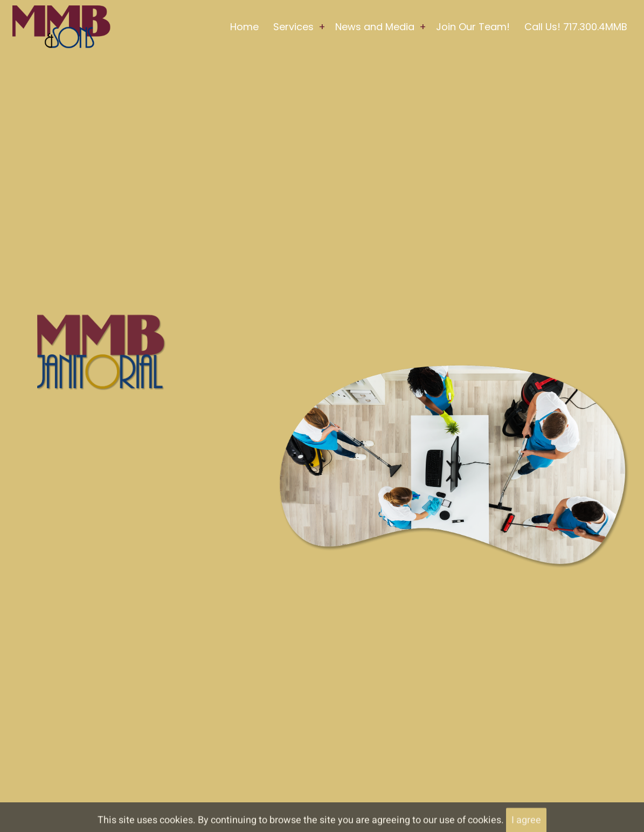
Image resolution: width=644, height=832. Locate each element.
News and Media (375, 27)
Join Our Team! (473, 27)
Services (293, 27)
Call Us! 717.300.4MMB (576, 27)
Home (244, 27)
